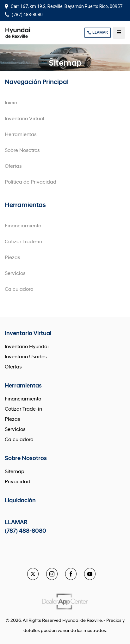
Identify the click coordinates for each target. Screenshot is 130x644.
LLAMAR (98, 33)
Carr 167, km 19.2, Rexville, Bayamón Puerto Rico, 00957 (64, 6)
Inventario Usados (26, 357)
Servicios (15, 274)
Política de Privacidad (31, 182)
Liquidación (20, 501)
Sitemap (15, 472)
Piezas (12, 258)
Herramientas (21, 135)
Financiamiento (23, 226)
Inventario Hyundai (27, 347)
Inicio (11, 103)
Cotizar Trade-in (23, 242)
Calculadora (19, 289)
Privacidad (18, 482)
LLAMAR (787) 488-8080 (25, 527)
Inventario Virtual (25, 119)
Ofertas (13, 166)
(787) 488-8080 (24, 15)
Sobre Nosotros (22, 151)
